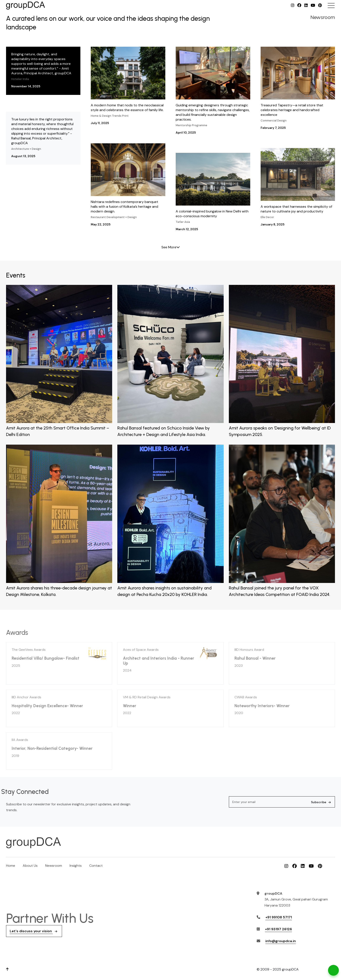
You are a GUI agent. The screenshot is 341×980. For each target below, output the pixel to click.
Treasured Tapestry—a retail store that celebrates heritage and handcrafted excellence (298, 88)
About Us (30, 866)
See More (171, 247)
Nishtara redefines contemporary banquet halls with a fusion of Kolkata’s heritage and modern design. (128, 185)
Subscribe (321, 802)
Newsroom (54, 866)
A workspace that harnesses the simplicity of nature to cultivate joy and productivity (298, 187)
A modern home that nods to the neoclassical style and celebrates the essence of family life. (128, 86)
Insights (76, 866)
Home (11, 866)
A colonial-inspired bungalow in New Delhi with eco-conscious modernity (213, 192)
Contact (96, 866)
